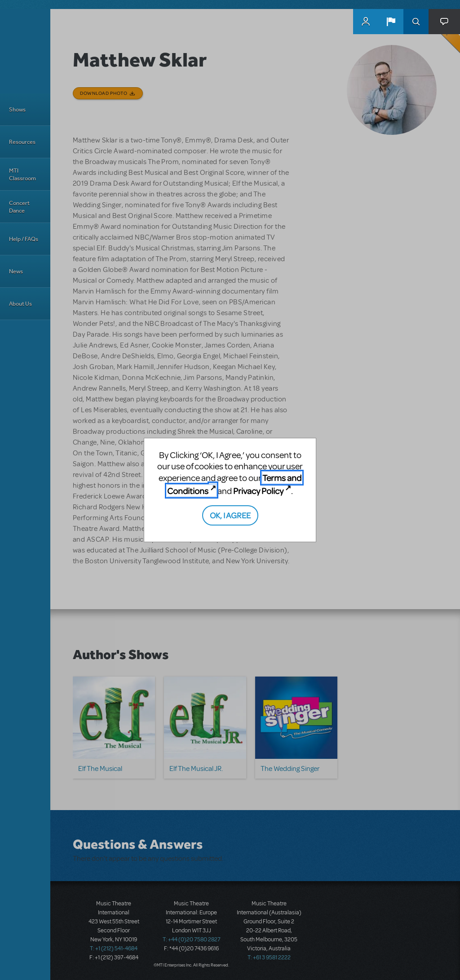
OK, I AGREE (230, 515)
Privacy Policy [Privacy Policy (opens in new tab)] (258, 491)
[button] (391, 22)
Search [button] (416, 22)
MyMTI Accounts (366, 22)
